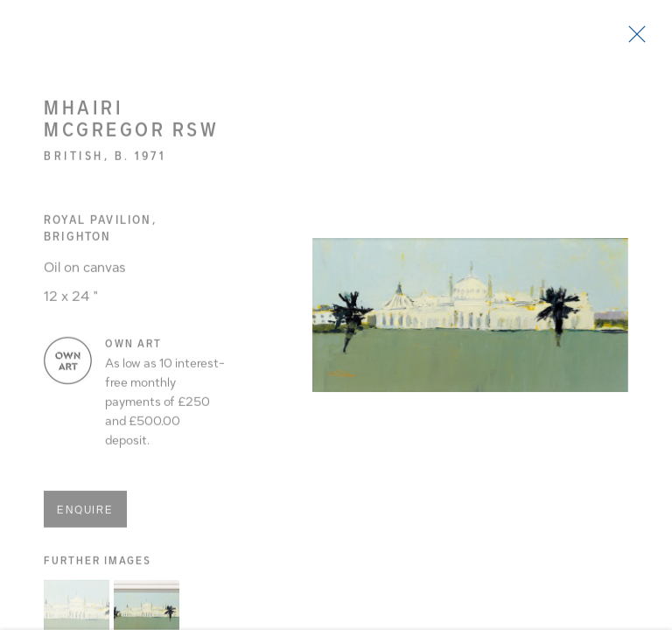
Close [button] (633, 39)
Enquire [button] (85, 514)
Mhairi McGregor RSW (131, 122)
